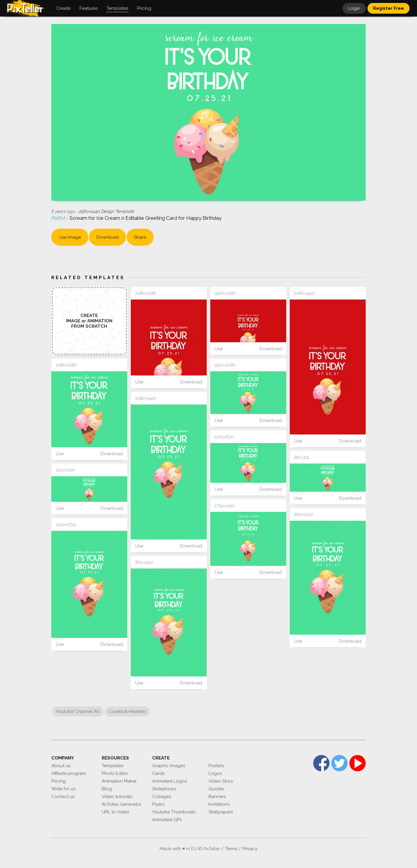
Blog (107, 789)
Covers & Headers (127, 711)
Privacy (250, 849)
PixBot (59, 218)
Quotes (216, 789)
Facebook (321, 763)
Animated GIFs (167, 820)
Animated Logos (169, 781)
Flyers (158, 804)
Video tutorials (117, 797)
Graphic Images (169, 766)
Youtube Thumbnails (174, 812)
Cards (158, 773)
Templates (113, 766)
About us (61, 766)
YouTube (358, 763)
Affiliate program (69, 773)
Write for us (63, 789)
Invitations (219, 804)
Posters (216, 766)
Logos (215, 773)
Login (354, 8)
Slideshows (164, 789)
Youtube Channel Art (78, 711)
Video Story (221, 781)
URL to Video (116, 812)
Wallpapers (221, 812)
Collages (162, 797)
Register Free (389, 8)
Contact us (63, 797)
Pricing (58, 781)
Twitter (339, 763)
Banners (217, 797)
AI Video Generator (122, 804)
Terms (231, 849)
